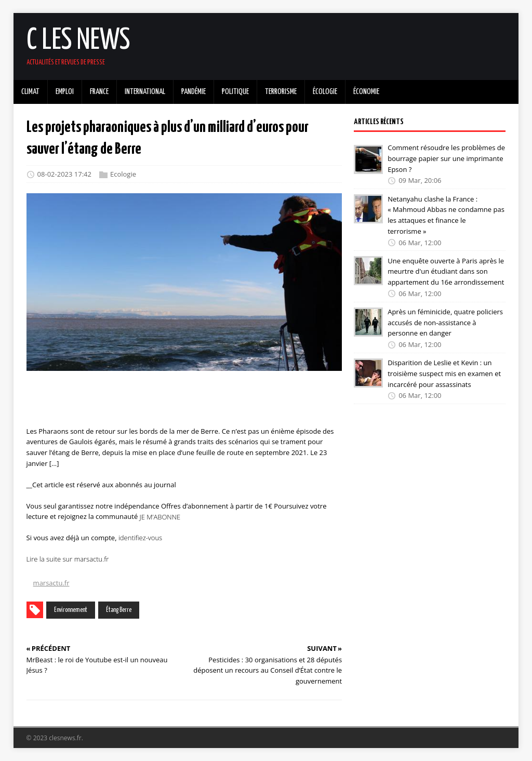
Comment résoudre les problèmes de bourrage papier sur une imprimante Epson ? (446, 158)
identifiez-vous (140, 538)
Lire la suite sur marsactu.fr (68, 559)
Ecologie (123, 175)
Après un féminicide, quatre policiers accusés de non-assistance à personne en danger (445, 323)
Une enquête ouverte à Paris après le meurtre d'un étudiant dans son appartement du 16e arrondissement (446, 271)
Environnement (71, 610)
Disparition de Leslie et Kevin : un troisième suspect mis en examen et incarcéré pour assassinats (444, 373)
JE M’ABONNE (160, 516)
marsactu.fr (51, 583)
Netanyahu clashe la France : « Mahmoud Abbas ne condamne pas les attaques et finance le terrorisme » (446, 215)
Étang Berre (119, 610)
